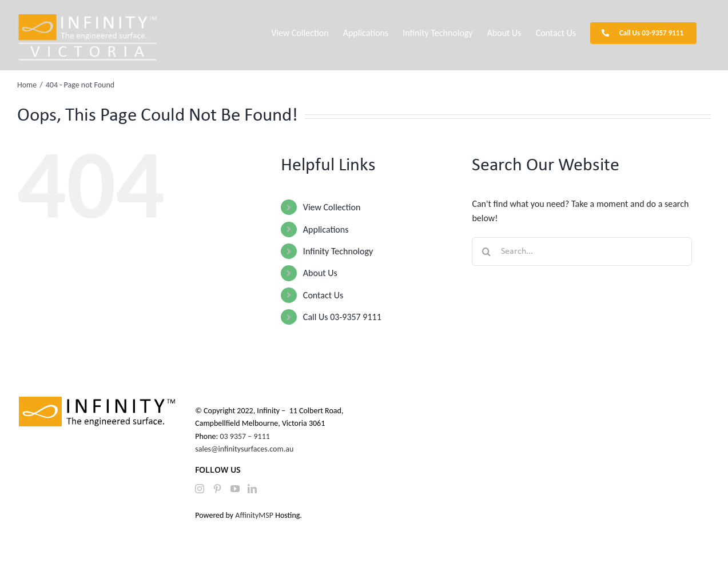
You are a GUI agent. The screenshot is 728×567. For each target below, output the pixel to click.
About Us (320, 273)
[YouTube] (235, 489)
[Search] (486, 251)
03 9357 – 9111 (246, 436)
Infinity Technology (338, 251)
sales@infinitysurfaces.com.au (244, 449)
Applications (326, 229)
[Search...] (582, 251)
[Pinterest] (217, 489)
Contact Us (323, 295)
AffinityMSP (254, 515)
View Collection (332, 207)
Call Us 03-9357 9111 (342, 317)
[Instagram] (200, 489)
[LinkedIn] (252, 489)
